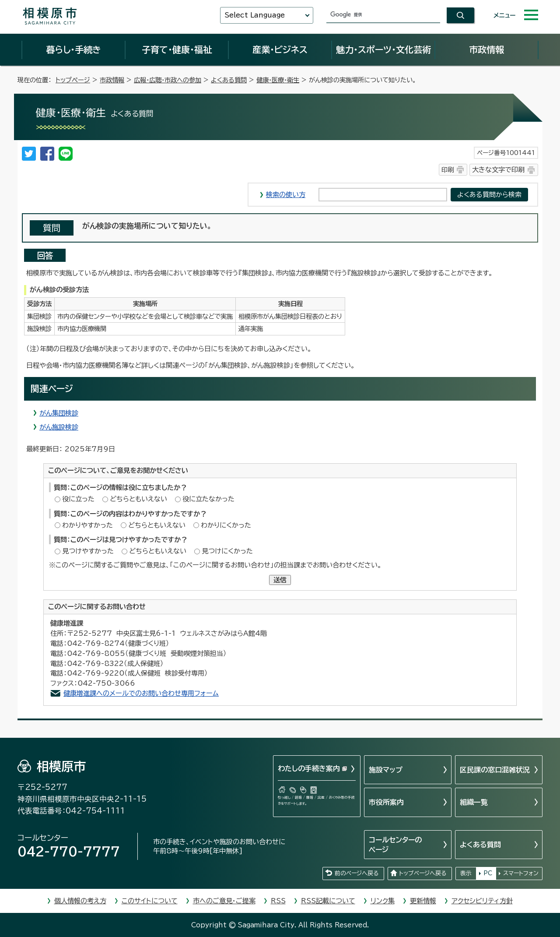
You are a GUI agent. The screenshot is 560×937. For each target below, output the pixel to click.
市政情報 (486, 49)
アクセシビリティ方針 (482, 901)
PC (488, 873)
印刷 (448, 170)
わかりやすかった (87, 525)
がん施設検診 (59, 427)
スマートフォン (521, 873)
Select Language (255, 15)
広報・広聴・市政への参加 (168, 80)
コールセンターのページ (395, 845)
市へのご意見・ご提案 (224, 901)
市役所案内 (386, 802)
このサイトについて (150, 901)
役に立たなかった (208, 499)
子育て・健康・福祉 (177, 49)
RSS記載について (328, 901)
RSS (278, 901)
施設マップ (386, 770)
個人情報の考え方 (80, 901)
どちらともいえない (138, 499)
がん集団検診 (59, 413)
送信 (280, 580)
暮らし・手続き (73, 49)
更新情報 (423, 901)
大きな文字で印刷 (498, 170)
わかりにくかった (226, 525)
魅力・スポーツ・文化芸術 (383, 49)
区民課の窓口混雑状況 (495, 770)
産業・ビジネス (280, 49)
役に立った (78, 499)
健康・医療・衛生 (278, 80)
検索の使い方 (286, 195)
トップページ (73, 80)
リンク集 (383, 901)
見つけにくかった (227, 551)
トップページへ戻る (423, 873)
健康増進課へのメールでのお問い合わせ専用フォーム (141, 693)
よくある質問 (229, 80)
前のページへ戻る (357, 873)
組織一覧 (474, 802)
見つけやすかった (88, 551)
